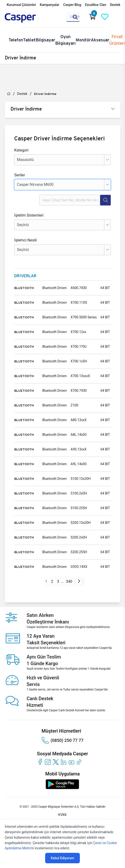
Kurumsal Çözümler (21, 5)
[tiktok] (79, 762)
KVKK (62, 815)
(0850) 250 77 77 (62, 740)
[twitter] (56, 762)
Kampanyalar (50, 5)
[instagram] (48, 762)
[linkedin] (64, 762)
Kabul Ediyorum (62, 858)
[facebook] (40, 762)
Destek (115, 5)
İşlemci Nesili (26, 240)
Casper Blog (72, 5)
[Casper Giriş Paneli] (117, 17)
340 (69, 581)
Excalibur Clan (96, 5)
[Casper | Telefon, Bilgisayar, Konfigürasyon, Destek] (28, 18)
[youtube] (71, 762)
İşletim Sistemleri (29, 215)
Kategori (21, 150)
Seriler (20, 175)
